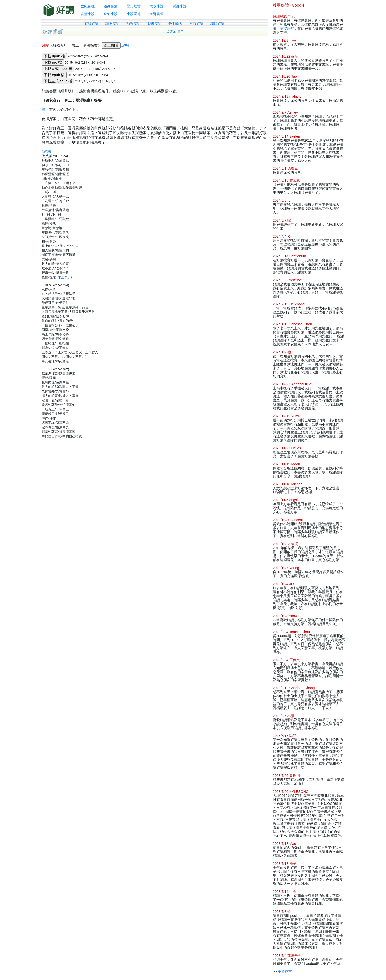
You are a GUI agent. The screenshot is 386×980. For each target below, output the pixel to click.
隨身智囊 (111, 6)
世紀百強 (88, 6)
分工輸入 (175, 24)
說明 (125, 45)
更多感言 (285, 972)
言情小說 (88, 14)
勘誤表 (47, 151)
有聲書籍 (157, 14)
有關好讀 (91, 24)
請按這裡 (287, 28)
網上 (45, 110)
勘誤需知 (133, 24)
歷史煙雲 (134, 6)
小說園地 (134, 14)
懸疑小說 (180, 6)
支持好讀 (196, 24)
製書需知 (154, 24)
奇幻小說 (111, 14)
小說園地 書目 (174, 32)
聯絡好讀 (217, 24)
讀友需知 (112, 24)
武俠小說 (157, 6)
